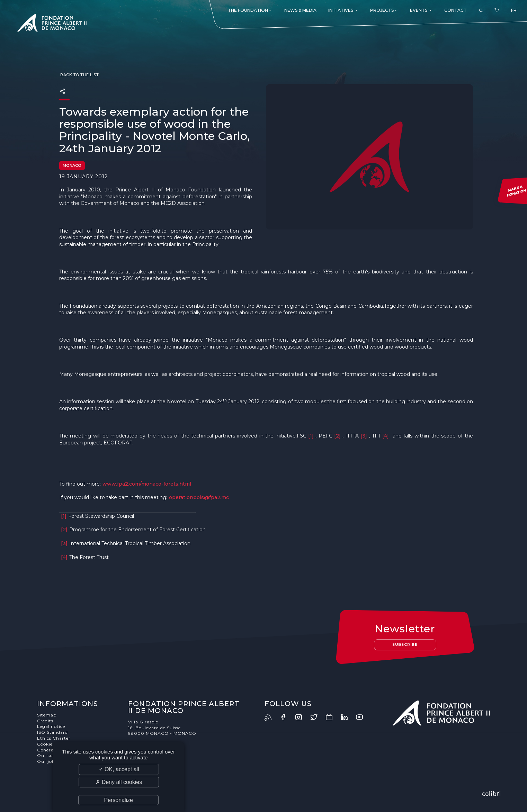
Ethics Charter (54, 738)
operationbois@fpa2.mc (199, 497)
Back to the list (79, 75)
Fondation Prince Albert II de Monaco (52, 24)
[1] (311, 436)
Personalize (118, 800)
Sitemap (47, 715)
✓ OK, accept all (119, 769)
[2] (337, 436)
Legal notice (51, 726)
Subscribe (405, 645)
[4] (386, 436)
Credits (45, 721)
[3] (364, 436)
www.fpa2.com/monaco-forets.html (147, 484)
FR (514, 10)
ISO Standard (52, 732)
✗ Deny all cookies (119, 782)
